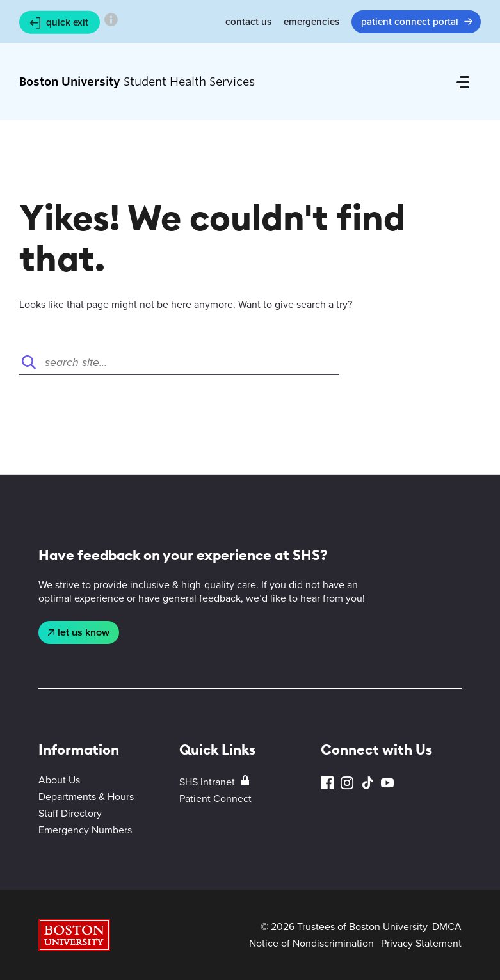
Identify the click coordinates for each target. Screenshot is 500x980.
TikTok (367, 783)
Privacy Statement (421, 943)
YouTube (387, 783)
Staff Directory (70, 813)
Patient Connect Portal (410, 22)
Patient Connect (215, 799)
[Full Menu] (463, 82)
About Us (59, 780)
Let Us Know (84, 632)
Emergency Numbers (85, 830)
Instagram (347, 783)
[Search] (179, 362)
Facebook (327, 783)
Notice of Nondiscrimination (311, 943)
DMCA (447, 927)
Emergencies (311, 22)
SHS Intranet (207, 782)
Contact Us (248, 22)
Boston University (74, 935)
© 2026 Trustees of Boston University (344, 927)
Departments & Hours (86, 797)
